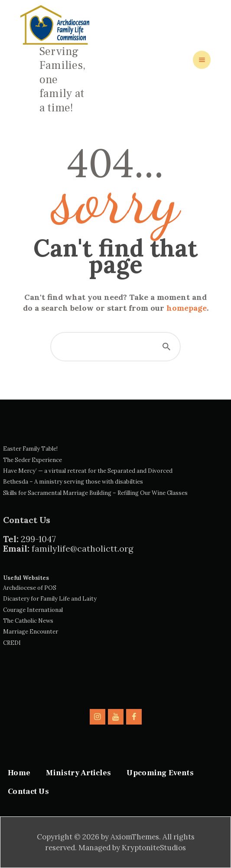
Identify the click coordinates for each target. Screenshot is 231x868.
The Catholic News (28, 621)
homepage (187, 308)
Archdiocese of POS (30, 588)
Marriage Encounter (31, 632)
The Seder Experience (33, 460)
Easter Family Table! (30, 449)
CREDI (12, 643)
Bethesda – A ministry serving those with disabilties (73, 482)
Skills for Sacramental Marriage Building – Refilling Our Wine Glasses (95, 493)
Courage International (33, 610)
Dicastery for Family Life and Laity (50, 599)
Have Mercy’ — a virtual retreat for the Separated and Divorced (88, 471)
